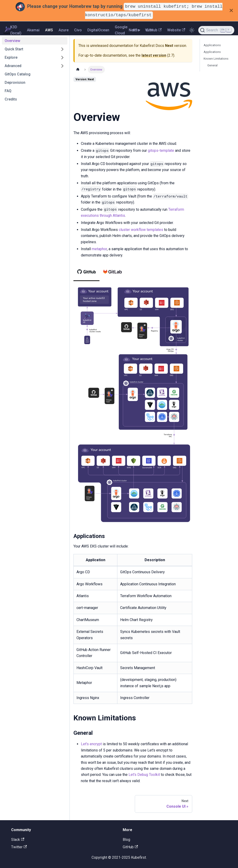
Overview (12, 41)
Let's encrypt (91, 744)
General (212, 65)
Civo (78, 30)
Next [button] (133, 30)
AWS (49, 30)
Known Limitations (216, 59)
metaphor (99, 249)
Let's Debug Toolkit (144, 775)
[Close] (231, 10)
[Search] (216, 30)
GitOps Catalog (18, 74)
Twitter (19, 847)
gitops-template (161, 151)
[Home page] (78, 70)
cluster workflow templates (141, 230)
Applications (212, 45)
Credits (11, 99)
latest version (154, 55)
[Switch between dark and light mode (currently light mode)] (192, 30)
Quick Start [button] (14, 49)
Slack (18, 840)
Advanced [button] (13, 66)
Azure (64, 30)
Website (176, 30)
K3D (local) (16, 30)
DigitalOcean (98, 30)
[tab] (86, 272)
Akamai (33, 30)
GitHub (154, 30)
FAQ (8, 91)
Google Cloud (121, 30)
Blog (126, 840)
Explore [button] (11, 57)
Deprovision (15, 83)
